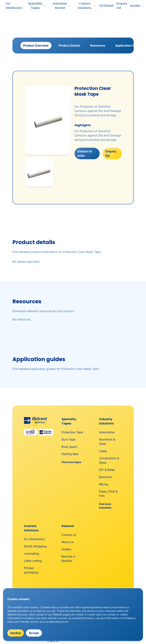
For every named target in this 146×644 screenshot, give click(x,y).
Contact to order (85, 153)
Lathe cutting (33, 561)
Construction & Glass (109, 460)
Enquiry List (122, 6)
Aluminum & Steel (107, 442)
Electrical (105, 477)
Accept (34, 633)
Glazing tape (70, 454)
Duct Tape (68, 439)
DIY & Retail (107, 470)
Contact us (69, 535)
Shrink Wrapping (35, 546)
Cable (103, 451)
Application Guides (129, 45)
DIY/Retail (106, 6)
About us (68, 542)
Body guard (69, 447)
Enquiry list (111, 153)
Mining (104, 484)
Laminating (31, 554)
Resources (98, 45)
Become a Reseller (68, 559)
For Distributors (14, 6)
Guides (135, 6)
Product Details (69, 45)
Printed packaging (31, 570)
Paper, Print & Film (108, 494)
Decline (16, 633)
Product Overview (36, 45)
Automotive (107, 432)
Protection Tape (72, 432)
